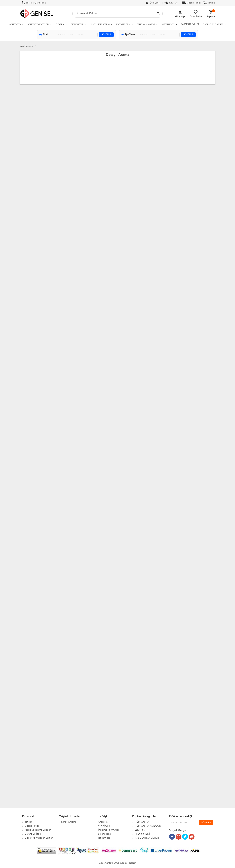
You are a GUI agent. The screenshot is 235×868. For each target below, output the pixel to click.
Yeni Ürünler (105, 826)
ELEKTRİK (60, 25)
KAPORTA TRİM (123, 25)
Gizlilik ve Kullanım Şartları (39, 838)
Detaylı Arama (69, 822)
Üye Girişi (153, 3)
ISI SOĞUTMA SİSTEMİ (100, 25)
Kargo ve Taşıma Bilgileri (38, 830)
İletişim (209, 3)
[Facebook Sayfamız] (172, 835)
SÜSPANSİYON (168, 25)
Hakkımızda (104, 838)
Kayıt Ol (171, 3)
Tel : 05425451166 (34, 3)
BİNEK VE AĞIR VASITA (213, 25)
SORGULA (106, 35)
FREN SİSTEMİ (77, 25)
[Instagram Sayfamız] (179, 835)
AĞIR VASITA (15, 25)
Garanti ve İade (33, 834)
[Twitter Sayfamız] (185, 835)
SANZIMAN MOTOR (146, 25)
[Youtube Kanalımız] (192, 835)
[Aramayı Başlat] (158, 14)
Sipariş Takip (105, 834)
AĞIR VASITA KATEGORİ (38, 25)
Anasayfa (103, 822)
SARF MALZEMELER (190, 24)
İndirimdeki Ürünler (109, 830)
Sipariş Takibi (191, 3)
